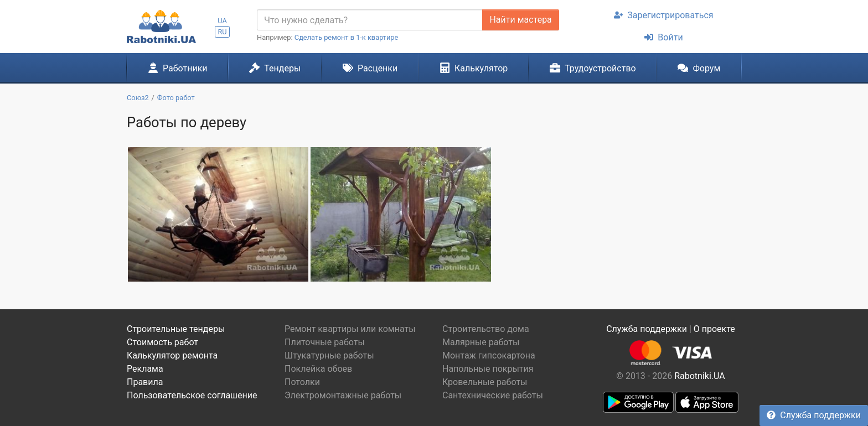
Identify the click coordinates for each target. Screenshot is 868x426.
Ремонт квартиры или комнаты (350, 329)
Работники (178, 68)
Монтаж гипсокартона (489, 355)
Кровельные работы (485, 382)
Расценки (370, 68)
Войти (663, 37)
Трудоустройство (593, 68)
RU (222, 32)
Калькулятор (474, 68)
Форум (699, 68)
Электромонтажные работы (343, 395)
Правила (145, 382)
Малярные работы (481, 342)
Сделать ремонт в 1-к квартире (347, 37)
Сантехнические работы (493, 395)
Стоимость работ (162, 342)
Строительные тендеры (176, 329)
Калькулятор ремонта (172, 355)
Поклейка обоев (318, 369)
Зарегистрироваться (663, 15)
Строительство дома (486, 329)
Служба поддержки (814, 415)
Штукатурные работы (329, 355)
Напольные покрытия (488, 369)
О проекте (714, 329)
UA (222, 21)
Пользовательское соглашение (192, 395)
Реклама (145, 369)
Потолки (302, 382)
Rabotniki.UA (700, 376)
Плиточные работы (325, 342)
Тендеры (275, 68)
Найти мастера (520, 20)
